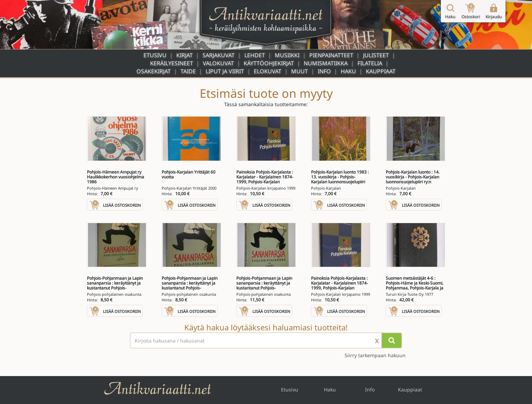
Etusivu (155, 55)
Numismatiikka (326, 63)
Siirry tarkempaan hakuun (375, 355)
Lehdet (255, 55)
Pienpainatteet (331, 55)
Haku (348, 71)
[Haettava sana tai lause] (266, 340)
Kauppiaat (381, 71)
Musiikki (287, 55)
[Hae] (392, 340)
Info (324, 71)
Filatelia (370, 63)
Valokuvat (218, 63)
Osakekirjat (154, 71)
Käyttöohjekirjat (269, 63)
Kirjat (184, 55)
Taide (188, 71)
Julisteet (376, 55)
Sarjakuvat (219, 55)
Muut (300, 71)
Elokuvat (268, 71)
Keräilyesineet (172, 63)
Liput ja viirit (225, 71)
